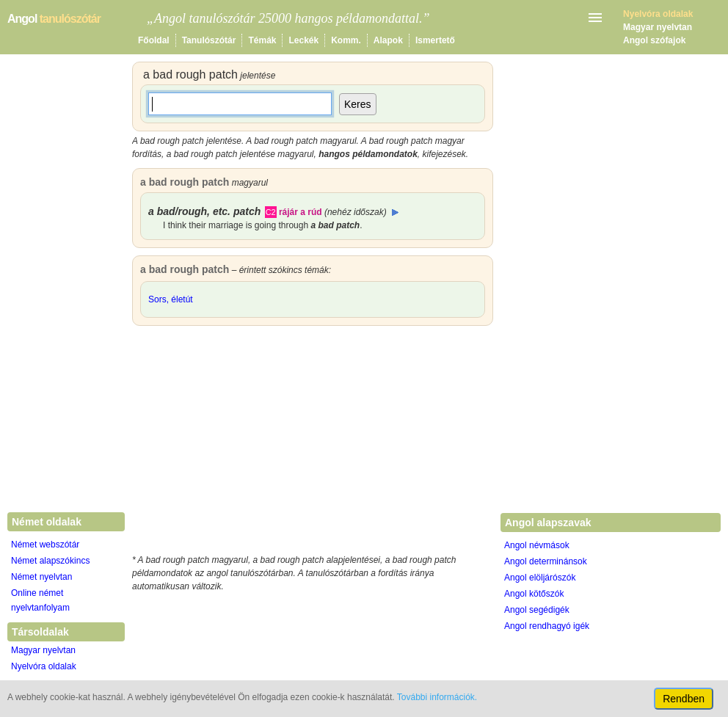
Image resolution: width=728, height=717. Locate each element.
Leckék (303, 40)
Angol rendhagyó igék (547, 626)
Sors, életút (171, 299)
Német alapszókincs (50, 561)
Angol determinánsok (546, 561)
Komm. (346, 40)
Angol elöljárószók (540, 578)
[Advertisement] (313, 443)
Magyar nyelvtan (658, 27)
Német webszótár (45, 545)
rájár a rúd (301, 212)
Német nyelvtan (41, 577)
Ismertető (435, 40)
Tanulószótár (209, 40)
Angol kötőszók (534, 594)
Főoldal (154, 40)
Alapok (388, 40)
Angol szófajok (654, 40)
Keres (358, 104)
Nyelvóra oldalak (44, 666)
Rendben (684, 699)
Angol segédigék (537, 610)
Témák (262, 40)
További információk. (437, 697)
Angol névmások (537, 545)
